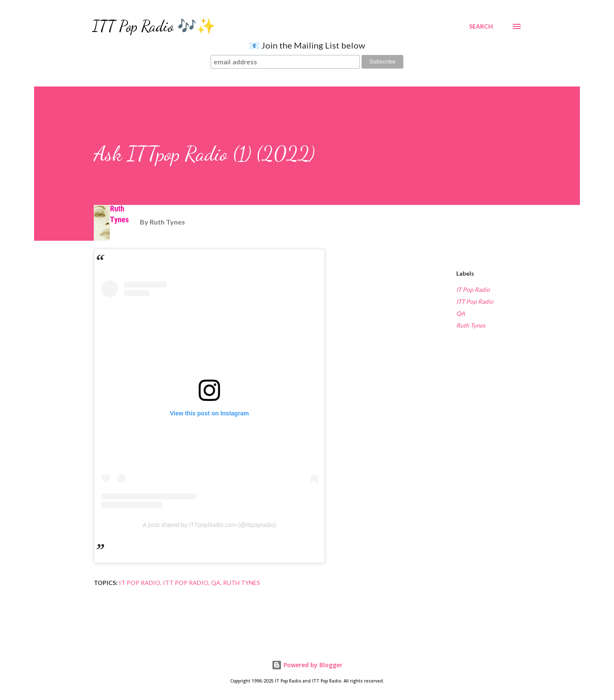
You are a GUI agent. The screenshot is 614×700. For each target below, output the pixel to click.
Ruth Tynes (471, 325)
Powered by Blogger (307, 665)
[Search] (481, 26)
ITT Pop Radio (475, 301)
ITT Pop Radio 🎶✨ (154, 26)
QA (461, 313)
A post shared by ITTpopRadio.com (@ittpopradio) (209, 525)
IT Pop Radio (473, 290)
